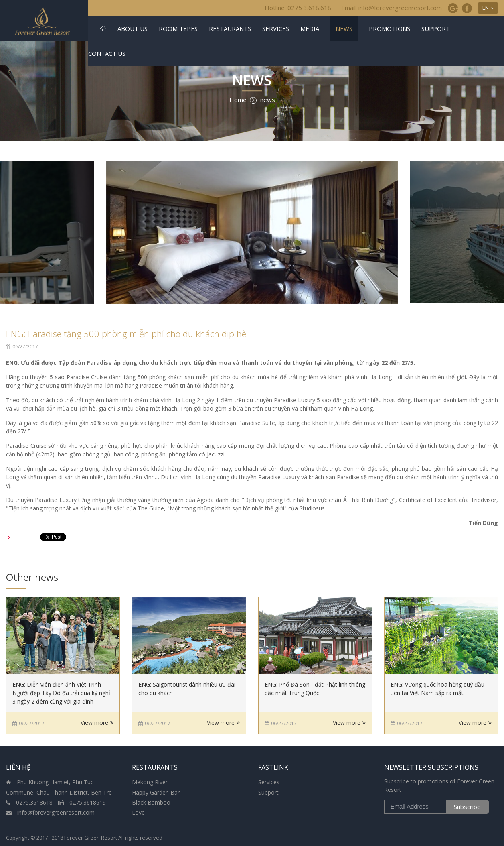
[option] (252, 232)
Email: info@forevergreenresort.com (392, 8)
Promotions (390, 28)
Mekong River (150, 782)
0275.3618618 (30, 802)
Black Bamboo (151, 802)
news (344, 28)
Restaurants (230, 28)
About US (133, 28)
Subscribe (467, 807)
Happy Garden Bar (156, 792)
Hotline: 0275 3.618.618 (298, 8)
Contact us (107, 53)
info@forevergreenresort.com (50, 812)
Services (276, 28)
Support (436, 28)
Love (138, 812)
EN (486, 8)
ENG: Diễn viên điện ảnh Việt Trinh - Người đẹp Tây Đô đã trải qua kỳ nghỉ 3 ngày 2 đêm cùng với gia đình (61, 693)
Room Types (178, 28)
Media (310, 28)
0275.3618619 (82, 802)
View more (94, 723)
